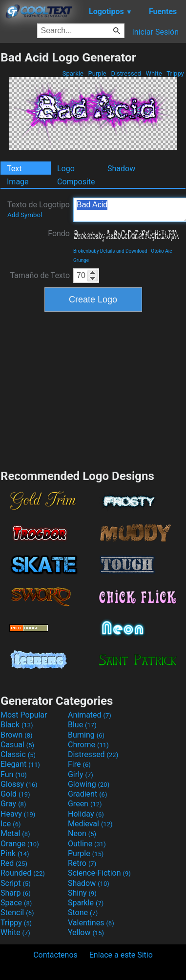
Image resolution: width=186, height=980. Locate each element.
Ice (10, 824)
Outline (87, 844)
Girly (81, 774)
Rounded (23, 873)
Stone (83, 912)
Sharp (16, 893)
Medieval (90, 824)
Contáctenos (55, 955)
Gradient (87, 794)
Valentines (91, 923)
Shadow (121, 169)
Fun (14, 774)
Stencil (17, 912)
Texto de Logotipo (39, 209)
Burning (86, 735)
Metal (15, 833)
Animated (90, 715)
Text (14, 169)
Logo (66, 169)
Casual (17, 745)
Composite (76, 182)
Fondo (59, 233)
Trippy (175, 73)
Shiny (82, 893)
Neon (82, 833)
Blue (82, 725)
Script (16, 883)
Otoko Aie (161, 251)
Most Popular (24, 715)
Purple (97, 73)
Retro (82, 863)
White (154, 73)
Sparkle (73, 73)
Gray (13, 804)
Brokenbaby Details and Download (110, 251)
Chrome (88, 745)
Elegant (20, 764)
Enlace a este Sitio (121, 955)
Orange (20, 844)
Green (85, 804)
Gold (15, 794)
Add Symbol (25, 215)
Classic (18, 754)
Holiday (86, 814)
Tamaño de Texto (40, 275)
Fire (79, 764)
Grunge (81, 260)
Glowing (89, 784)
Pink (15, 853)
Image (18, 182)
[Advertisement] (93, 389)
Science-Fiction (99, 873)
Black (17, 725)
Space (16, 903)
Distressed (126, 73)
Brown (16, 735)
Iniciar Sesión (155, 32)
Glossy (19, 784)
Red (14, 863)
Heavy (18, 814)
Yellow (86, 932)
